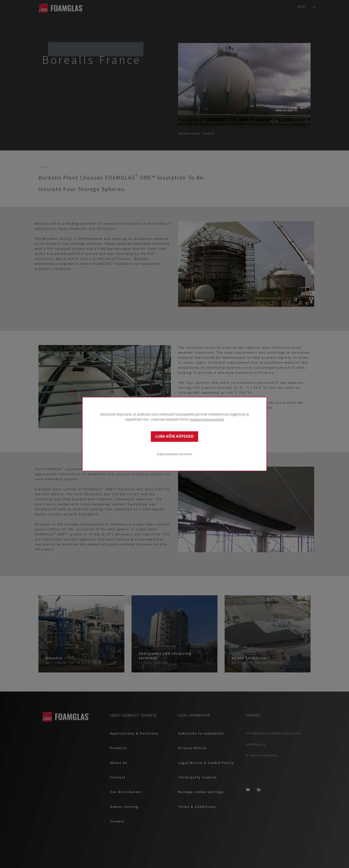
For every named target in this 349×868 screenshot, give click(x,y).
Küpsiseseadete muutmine (174, 454)
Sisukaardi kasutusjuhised (207, 419)
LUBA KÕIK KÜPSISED (175, 436)
